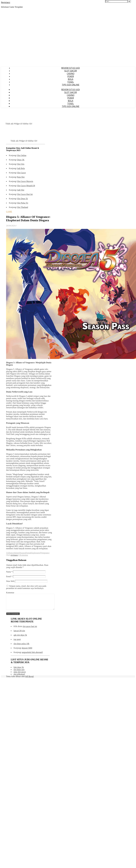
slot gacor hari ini (30, 629)
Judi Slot (21, 190)
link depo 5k (19, 670)
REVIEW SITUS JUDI (71, 68)
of (40, 553)
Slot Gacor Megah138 (26, 186)
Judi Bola (21, 168)
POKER (71, 76)
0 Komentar (23, 555)
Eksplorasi (35, 553)
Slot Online (22, 155)
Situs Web (10, 581)
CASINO (71, 74)
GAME (9, 212)
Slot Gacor (21, 173)
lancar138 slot (19, 634)
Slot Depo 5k (22, 199)
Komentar (10, 593)
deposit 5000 (27, 651)
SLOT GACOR (71, 71)
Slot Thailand (22, 207)
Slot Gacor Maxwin (25, 181)
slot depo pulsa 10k (21, 647)
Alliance (11, 553)
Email (9, 576)
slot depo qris (19, 673)
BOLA (71, 79)
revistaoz (14, 555)
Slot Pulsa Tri (23, 203)
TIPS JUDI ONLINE (71, 85)
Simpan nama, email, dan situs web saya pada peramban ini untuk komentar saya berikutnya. (26, 587)
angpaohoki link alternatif (32, 655)
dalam (16, 553)
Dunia (28, 553)
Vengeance (45, 553)
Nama (9, 572)
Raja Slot (21, 177)
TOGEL (71, 82)
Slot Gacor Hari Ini (25, 194)
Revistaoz (6, 2)
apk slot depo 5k (20, 638)
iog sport (17, 642)
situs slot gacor (20, 675)
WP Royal (29, 679)
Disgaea (22, 553)
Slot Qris (21, 164)
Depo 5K (21, 160)
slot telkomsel (19, 677)
